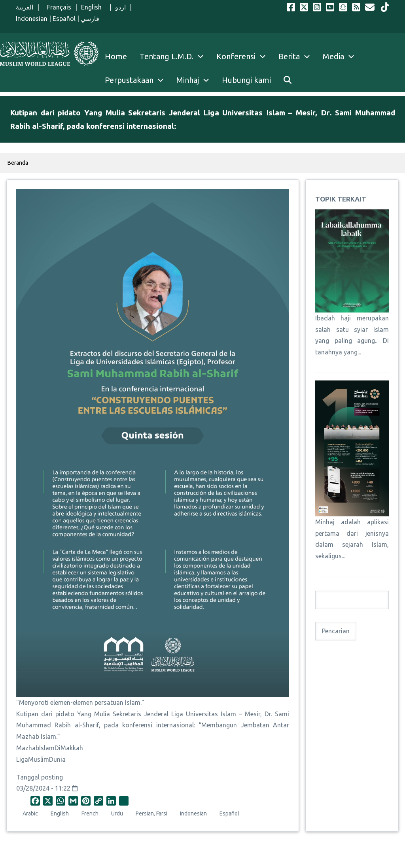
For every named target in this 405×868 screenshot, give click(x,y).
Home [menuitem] (116, 56)
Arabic (30, 813)
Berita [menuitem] (289, 56)
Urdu (117, 813)
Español (64, 19)
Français (57, 7)
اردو (120, 7)
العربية (25, 7)
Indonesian (32, 19)
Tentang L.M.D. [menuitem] (167, 56)
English (93, 7)
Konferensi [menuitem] (236, 56)
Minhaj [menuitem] (188, 80)
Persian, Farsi (151, 813)
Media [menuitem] (333, 56)
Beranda (18, 163)
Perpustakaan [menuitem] (129, 80)
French (90, 813)
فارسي (90, 19)
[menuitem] (288, 80)
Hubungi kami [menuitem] (246, 80)
